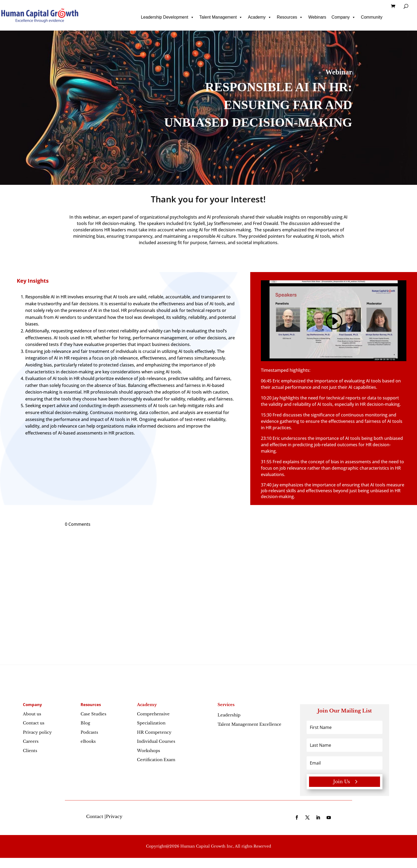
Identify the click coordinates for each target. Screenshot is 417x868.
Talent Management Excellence (249, 724)
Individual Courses (156, 741)
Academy (260, 17)
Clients (30, 751)
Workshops (149, 751)
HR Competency (154, 732)
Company (344, 17)
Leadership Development (168, 17)
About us (32, 714)
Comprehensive (153, 714)
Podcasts (89, 732)
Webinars (317, 17)
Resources (290, 17)
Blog (85, 723)
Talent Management (221, 17)
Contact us (34, 723)
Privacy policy (37, 732)
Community (372, 17)
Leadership (241, 715)
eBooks (88, 741)
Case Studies (93, 714)
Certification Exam (156, 760)
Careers (31, 741)
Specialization (151, 723)
